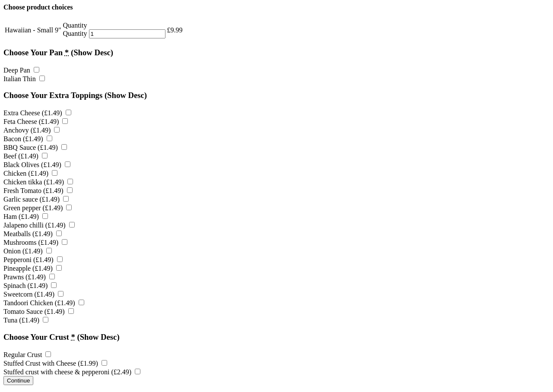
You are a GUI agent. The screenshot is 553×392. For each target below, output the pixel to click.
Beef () (25, 156)
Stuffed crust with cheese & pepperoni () (72, 372)
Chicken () (30, 173)
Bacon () (28, 139)
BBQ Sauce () (35, 147)
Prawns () (29, 277)
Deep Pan (21, 70)
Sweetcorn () (33, 294)
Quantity (75, 33)
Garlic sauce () (36, 199)
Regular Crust (27, 355)
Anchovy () (32, 130)
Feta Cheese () (36, 122)
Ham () (26, 217)
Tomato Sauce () (39, 311)
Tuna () (26, 320)
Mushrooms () (35, 242)
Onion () (28, 251)
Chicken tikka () (38, 182)
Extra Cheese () (37, 113)
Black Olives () (37, 165)
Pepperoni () (33, 260)
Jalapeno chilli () (39, 225)
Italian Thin (24, 79)
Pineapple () (33, 268)
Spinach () (30, 286)
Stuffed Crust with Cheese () (55, 363)
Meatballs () (33, 234)
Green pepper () (38, 208)
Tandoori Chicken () (44, 303)
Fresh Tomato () (38, 191)
